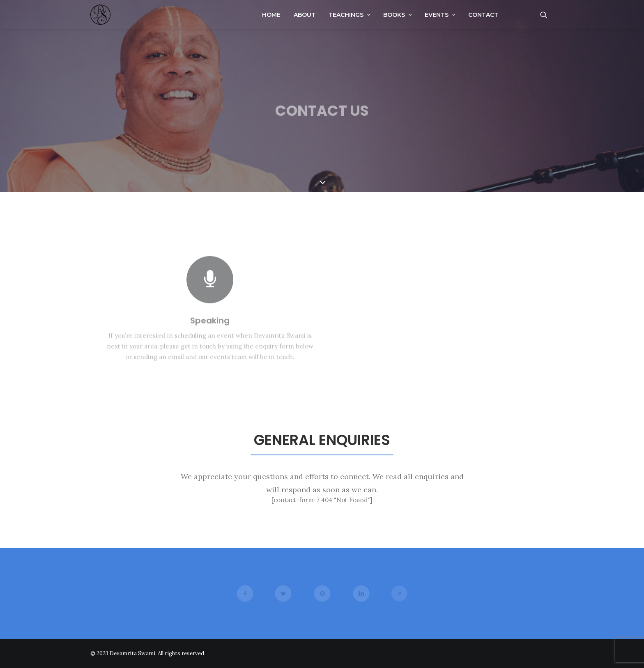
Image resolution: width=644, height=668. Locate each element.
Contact (483, 15)
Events (440, 15)
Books (397, 15)
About (305, 15)
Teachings (349, 15)
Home (271, 15)
